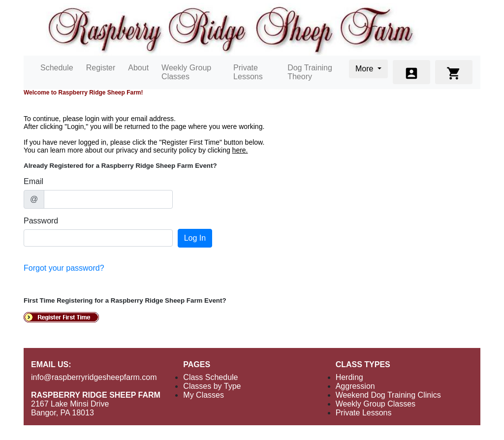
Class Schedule (210, 377)
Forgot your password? (64, 268)
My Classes (204, 395)
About (138, 68)
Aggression (355, 386)
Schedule (57, 68)
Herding (349, 377)
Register (101, 68)
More (365, 69)
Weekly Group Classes (186, 72)
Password (41, 221)
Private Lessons (248, 72)
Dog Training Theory (310, 72)
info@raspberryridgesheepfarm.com (94, 377)
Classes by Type (212, 386)
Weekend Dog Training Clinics (388, 395)
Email (33, 181)
